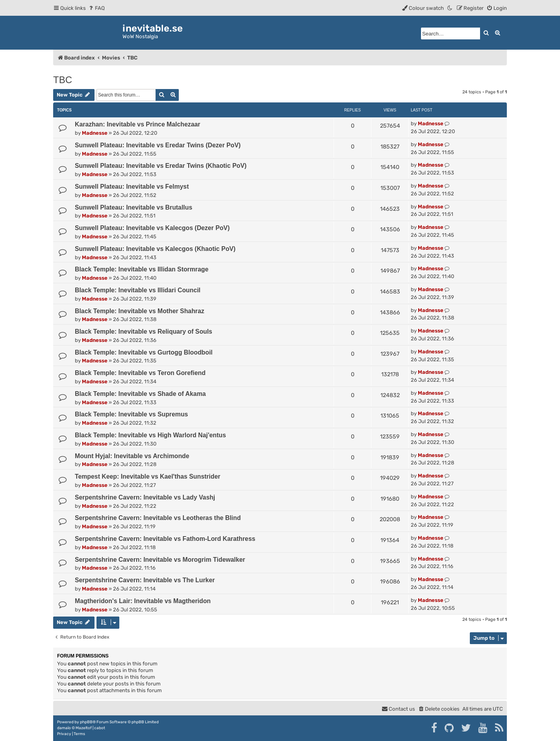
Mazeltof (84, 728)
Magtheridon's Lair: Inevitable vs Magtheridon (143, 601)
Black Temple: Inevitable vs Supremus (131, 414)
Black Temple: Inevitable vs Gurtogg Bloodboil (144, 352)
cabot (100, 728)
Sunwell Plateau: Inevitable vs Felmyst (132, 187)
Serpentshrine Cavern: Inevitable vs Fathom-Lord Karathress (165, 539)
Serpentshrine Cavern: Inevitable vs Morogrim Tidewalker (160, 560)
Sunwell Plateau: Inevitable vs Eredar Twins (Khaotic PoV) (161, 166)
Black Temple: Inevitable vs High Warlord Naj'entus (150, 435)
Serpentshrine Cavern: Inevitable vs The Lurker (145, 580)
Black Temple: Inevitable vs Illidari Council (138, 290)
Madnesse (95, 133)
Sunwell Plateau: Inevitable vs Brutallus (134, 207)
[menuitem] (96, 8)
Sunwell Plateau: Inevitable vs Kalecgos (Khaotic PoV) (155, 249)
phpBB (86, 722)
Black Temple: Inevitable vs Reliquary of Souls (144, 331)
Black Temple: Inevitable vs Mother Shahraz (140, 311)
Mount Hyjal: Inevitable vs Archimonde (132, 456)
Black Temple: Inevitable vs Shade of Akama (140, 394)
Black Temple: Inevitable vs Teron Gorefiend (140, 373)
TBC (63, 80)
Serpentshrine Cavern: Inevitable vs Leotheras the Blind (158, 518)
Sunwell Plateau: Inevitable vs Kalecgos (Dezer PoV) (152, 228)
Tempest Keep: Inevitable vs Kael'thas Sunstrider (147, 476)
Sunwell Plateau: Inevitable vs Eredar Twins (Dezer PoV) (158, 145)
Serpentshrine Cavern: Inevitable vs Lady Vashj (145, 497)
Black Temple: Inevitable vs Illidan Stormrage (142, 269)
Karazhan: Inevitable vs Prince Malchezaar (137, 124)
